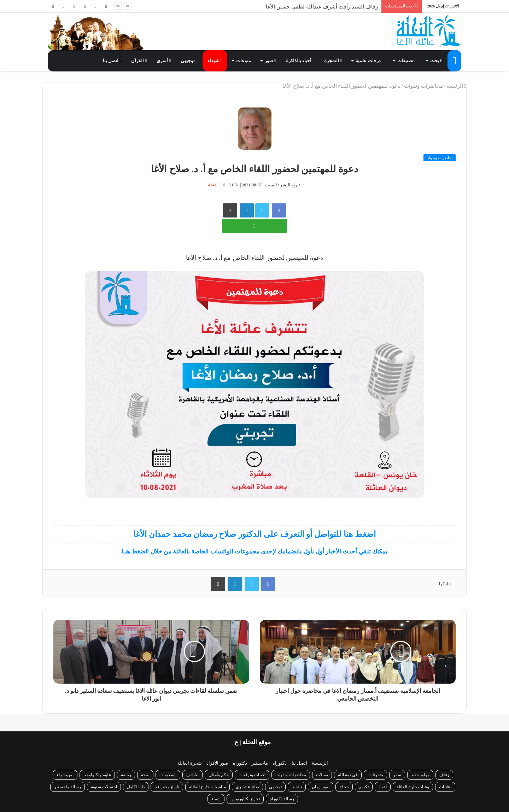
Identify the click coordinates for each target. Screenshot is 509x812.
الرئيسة (456, 86)
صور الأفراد (217, 763)
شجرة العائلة (190, 763)
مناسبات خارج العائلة (207, 787)
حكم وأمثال (219, 775)
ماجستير (260, 763)
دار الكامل (136, 787)
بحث (436, 61)
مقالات (322, 775)
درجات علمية (369, 61)
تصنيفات (407, 61)
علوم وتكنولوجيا (97, 775)
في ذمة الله (348, 775)
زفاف (444, 775)
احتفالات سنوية (104, 787)
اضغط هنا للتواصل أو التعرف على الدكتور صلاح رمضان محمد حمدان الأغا (254, 534)
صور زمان (321, 787)
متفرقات (375, 775)
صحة (145, 775)
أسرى (164, 61)
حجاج (344, 787)
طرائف (192, 775)
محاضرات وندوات (423, 86)
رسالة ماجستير (68, 787)
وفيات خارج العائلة (413, 787)
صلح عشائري (247, 787)
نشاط (297, 787)
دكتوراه (280, 763)
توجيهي (189, 61)
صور (270, 61)
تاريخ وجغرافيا (167, 787)
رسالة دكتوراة (282, 799)
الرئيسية (320, 763)
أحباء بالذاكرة (300, 61)
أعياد (383, 787)
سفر (397, 775)
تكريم (364, 787)
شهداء (215, 61)
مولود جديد (420, 775)
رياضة (126, 775)
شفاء (216, 799)
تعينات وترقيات (252, 775)
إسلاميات (168, 775)
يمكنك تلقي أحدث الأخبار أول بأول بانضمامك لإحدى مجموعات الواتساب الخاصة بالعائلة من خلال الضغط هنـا (255, 552)
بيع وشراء (65, 775)
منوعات (244, 61)
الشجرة (333, 61)
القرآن (139, 61)
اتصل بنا (112, 61)
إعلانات (445, 787)
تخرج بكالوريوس (245, 799)
